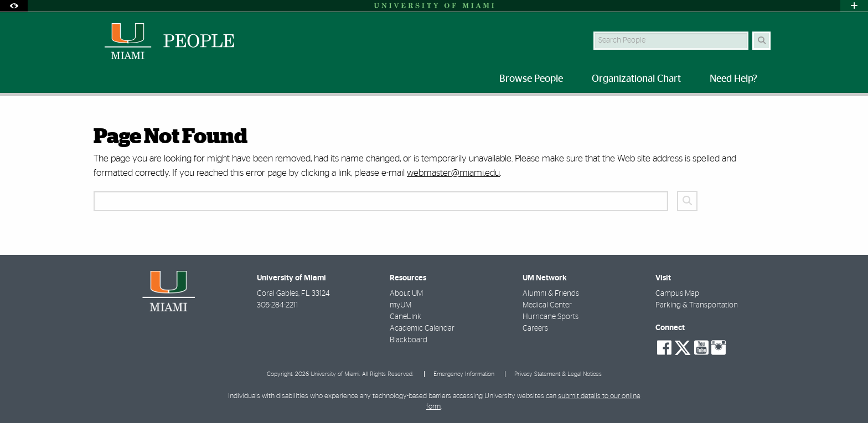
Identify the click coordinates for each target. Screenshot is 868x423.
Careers (535, 328)
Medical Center (547, 305)
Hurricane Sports (551, 317)
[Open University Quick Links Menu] (854, 6)
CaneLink (405, 317)
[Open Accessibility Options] (14, 6)
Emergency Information (464, 374)
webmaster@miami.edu (453, 173)
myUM (401, 305)
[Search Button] (761, 41)
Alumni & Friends (551, 294)
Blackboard (409, 340)
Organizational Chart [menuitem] (636, 79)
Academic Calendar (422, 328)
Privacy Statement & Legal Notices (558, 374)
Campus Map (677, 294)
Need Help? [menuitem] (733, 79)
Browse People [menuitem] (531, 79)
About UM (406, 294)
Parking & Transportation (697, 305)
